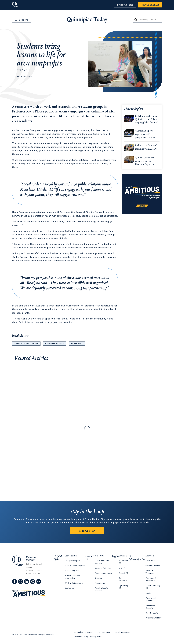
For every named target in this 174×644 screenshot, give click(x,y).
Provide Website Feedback (101, 589)
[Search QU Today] (136, 20)
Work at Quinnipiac (74, 583)
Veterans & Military (153, 618)
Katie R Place (77, 344)
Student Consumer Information (73, 577)
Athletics (150, 561)
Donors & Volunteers (150, 572)
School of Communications (26, 344)
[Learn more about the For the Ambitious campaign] (142, 194)
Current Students (153, 566)
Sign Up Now (87, 531)
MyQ (122, 568)
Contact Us (99, 556)
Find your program (72, 561)
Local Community (154, 586)
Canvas (123, 556)
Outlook (123, 573)
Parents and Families (150, 599)
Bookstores (69, 588)
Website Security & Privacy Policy (88, 637)
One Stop (98, 578)
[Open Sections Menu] (22, 20)
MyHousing (124, 587)
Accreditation (104, 632)
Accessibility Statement (84, 632)
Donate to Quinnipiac (103, 568)
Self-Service (124, 580)
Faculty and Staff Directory (102, 562)
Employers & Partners (154, 580)
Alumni (150, 556)
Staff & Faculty (152, 613)
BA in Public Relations (55, 344)
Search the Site (71, 556)
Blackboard (124, 561)
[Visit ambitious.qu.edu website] (29, 594)
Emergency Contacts (103, 573)
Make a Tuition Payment (75, 566)
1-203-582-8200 (33, 574)
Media (148, 593)
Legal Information (122, 632)
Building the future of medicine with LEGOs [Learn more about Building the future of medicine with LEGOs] (146, 147)
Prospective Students (150, 607)
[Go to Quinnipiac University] (15, 5)
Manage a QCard (72, 571)
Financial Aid (100, 583)
